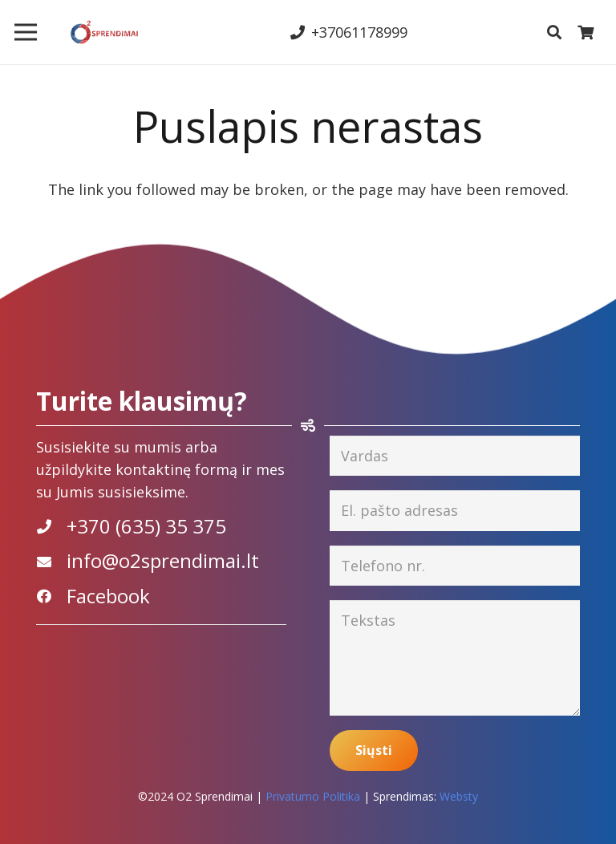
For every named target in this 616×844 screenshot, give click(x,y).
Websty (459, 796)
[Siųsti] (374, 751)
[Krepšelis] (586, 32)
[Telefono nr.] (455, 566)
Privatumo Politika (313, 796)
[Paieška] (554, 32)
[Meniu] (26, 32)
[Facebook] (51, 596)
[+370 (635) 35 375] (51, 526)
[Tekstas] (455, 658)
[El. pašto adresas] (455, 510)
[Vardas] (455, 456)
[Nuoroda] (104, 32)
